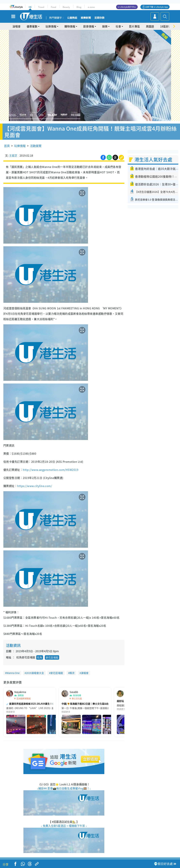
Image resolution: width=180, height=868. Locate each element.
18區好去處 (167, 26)
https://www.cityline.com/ (35, 486)
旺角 (40, 657)
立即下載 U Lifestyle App (156, 7)
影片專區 (134, 26)
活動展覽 (36, 146)
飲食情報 (89, 26)
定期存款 (99, 18)
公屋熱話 (72, 18)
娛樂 (105, 26)
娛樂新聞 (86, 18)
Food (54, 7)
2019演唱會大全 (35, 673)
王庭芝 (13, 155)
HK (30, 7)
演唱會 (17, 26)
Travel (41, 7)
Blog (79, 7)
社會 (118, 26)
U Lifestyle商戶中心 (127, 7)
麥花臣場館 (52, 657)
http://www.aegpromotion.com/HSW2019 (51, 470)
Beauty (66, 7)
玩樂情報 (51, 26)
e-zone (91, 7)
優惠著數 (32, 26)
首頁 (7, 146)
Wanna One (13, 673)
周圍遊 (150, 26)
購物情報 (70, 26)
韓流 (72, 673)
